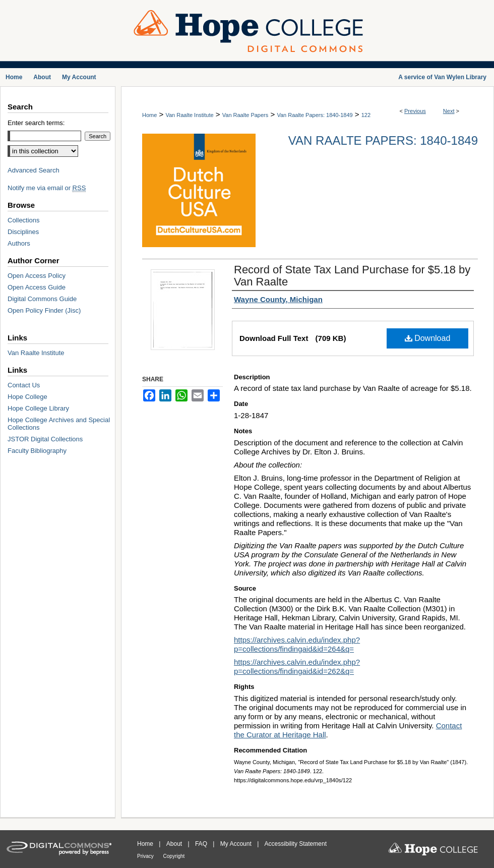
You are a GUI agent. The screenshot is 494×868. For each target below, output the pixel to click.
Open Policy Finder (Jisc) (44, 310)
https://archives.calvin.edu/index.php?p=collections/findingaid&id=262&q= (297, 667)
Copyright (174, 856)
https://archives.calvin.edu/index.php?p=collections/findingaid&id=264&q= (297, 644)
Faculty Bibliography (37, 451)
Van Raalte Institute (189, 115)
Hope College (27, 397)
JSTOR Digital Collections (45, 439)
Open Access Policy (37, 276)
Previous (415, 111)
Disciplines (23, 232)
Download (428, 338)
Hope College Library (38, 408)
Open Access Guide (37, 287)
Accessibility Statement (296, 844)
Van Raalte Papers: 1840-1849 (315, 115)
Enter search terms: (36, 123)
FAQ (202, 844)
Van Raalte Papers (245, 115)
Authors (19, 243)
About (175, 844)
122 (366, 115)
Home (149, 115)
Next (449, 111)
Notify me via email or (47, 188)
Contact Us (24, 385)
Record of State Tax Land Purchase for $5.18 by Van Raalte (352, 276)
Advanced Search (34, 170)
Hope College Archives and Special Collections (59, 424)
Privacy (146, 856)
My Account (237, 844)
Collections (24, 220)
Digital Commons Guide (42, 299)
